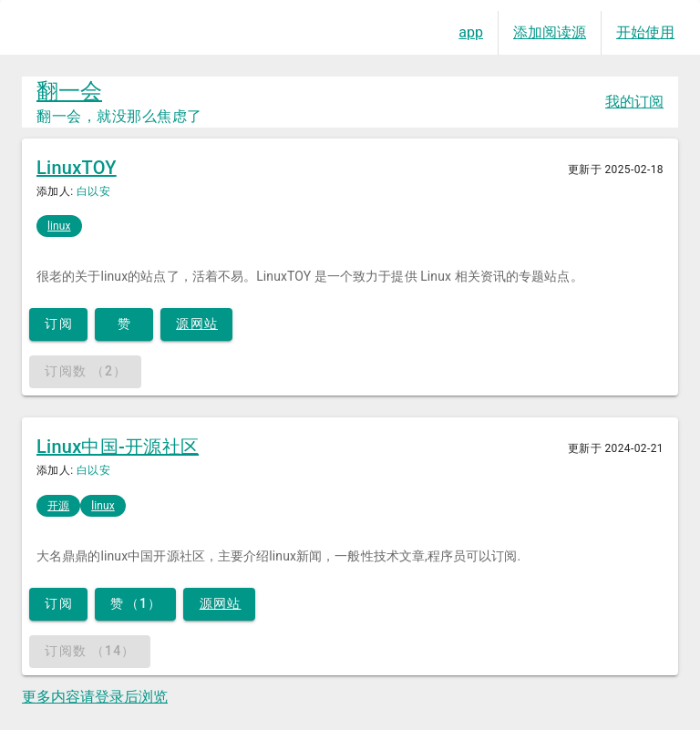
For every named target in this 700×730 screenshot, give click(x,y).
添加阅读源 (550, 32)
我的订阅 (634, 102)
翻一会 (69, 91)
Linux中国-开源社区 (118, 447)
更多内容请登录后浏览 (95, 697)
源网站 (197, 324)
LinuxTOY (77, 168)
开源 (58, 506)
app (471, 32)
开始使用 (645, 32)
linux (59, 226)
